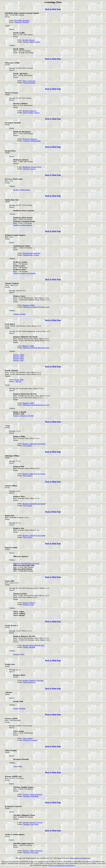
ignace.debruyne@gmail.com (80, 858)
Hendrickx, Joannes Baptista (23, 225)
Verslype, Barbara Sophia (32, 42)
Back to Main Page (53, 9)
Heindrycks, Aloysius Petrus (32, 167)
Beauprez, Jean (18, 360)
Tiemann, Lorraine (19, 314)
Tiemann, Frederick (29, 603)
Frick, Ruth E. (28, 446)
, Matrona (18, 381)
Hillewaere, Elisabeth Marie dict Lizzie (36, 307)
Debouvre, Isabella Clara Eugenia (24, 273)
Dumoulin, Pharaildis (22, 22)
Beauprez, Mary (19, 358)
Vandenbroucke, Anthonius (31, 253)
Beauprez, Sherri (19, 654)
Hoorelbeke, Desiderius (22, 20)
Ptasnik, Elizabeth (29, 647)
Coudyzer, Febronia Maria (32, 141)
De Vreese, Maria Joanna (22, 190)
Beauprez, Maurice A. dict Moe (24, 416)
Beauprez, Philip (19, 355)
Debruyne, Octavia (29, 169)
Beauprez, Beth (18, 357)
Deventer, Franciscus (29, 111)
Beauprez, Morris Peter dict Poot (33, 645)
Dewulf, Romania (29, 83)
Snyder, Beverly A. (30, 682)
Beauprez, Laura (29, 605)
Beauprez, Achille (28, 305)
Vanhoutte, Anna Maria (31, 796)
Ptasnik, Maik (19, 380)
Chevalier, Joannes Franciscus (32, 794)
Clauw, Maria (18, 766)
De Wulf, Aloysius (29, 40)
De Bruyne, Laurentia (30, 740)
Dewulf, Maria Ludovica (31, 113)
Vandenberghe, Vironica (31, 255)
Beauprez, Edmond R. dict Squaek (34, 444)
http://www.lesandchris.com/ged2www (62, 865)
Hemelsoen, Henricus (30, 139)
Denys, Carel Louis (29, 81)
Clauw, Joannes (28, 738)
